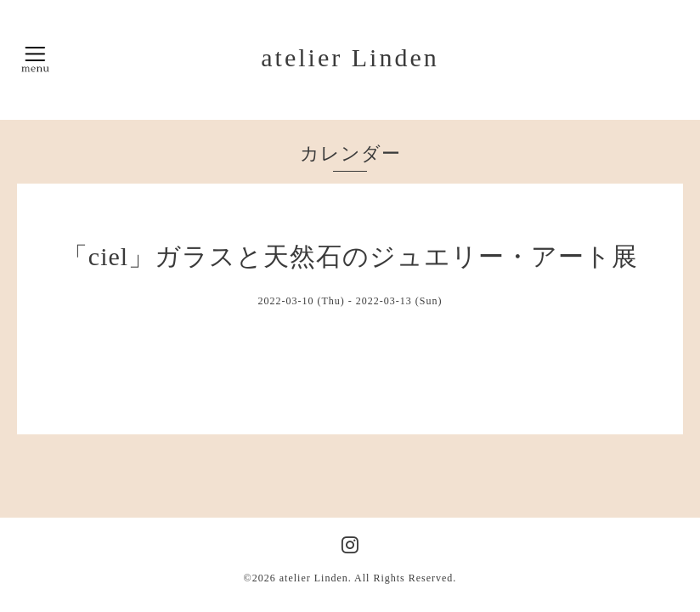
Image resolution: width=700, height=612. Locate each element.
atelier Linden (350, 57)
